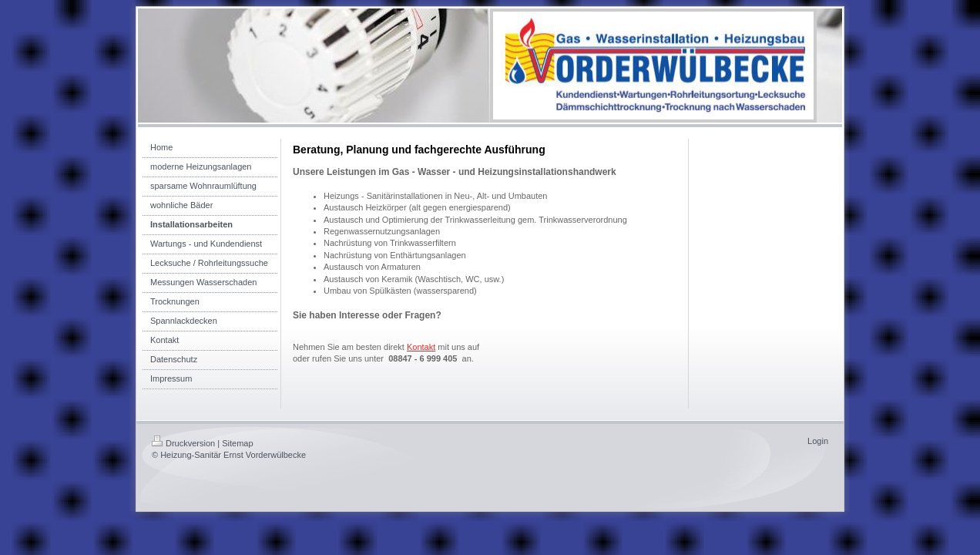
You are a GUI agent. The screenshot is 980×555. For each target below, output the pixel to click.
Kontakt (421, 347)
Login (818, 441)
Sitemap (237, 443)
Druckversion (183, 443)
